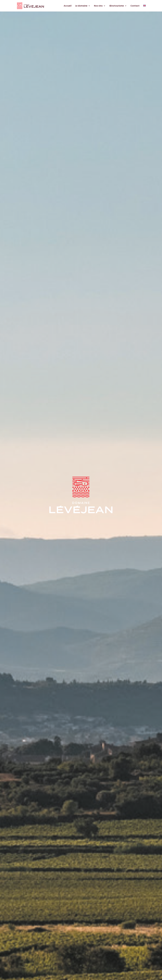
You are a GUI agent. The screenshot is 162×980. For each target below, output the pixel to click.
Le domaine (81, 6)
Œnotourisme (117, 6)
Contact (135, 6)
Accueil (68, 6)
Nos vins (98, 6)
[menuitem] (144, 8)
